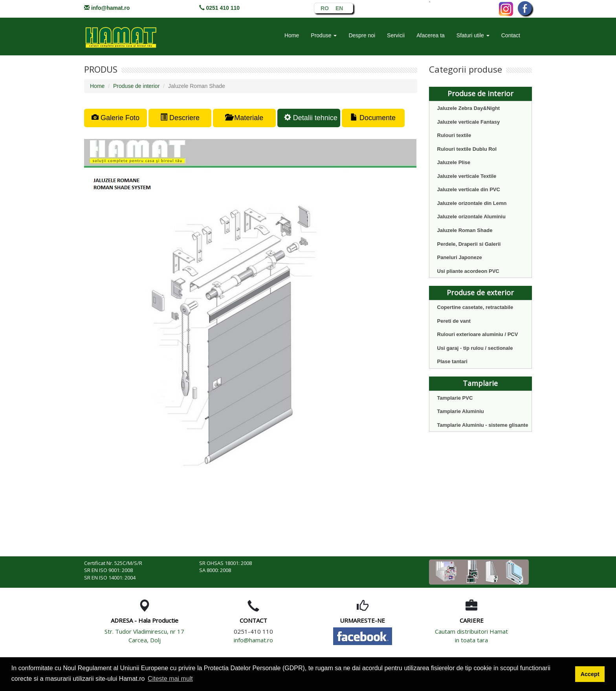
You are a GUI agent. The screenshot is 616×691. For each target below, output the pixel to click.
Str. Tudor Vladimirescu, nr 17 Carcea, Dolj (144, 635)
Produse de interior (136, 86)
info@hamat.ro (110, 8)
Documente (373, 118)
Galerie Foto (115, 118)
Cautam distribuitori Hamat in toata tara (471, 635)
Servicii (396, 35)
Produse (324, 35)
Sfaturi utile (473, 35)
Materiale (244, 118)
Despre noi (362, 35)
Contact (511, 35)
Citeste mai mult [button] (170, 679)
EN (339, 8)
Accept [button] (590, 674)
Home (292, 35)
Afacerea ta (431, 35)
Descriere (180, 118)
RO (325, 8)
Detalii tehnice (311, 118)
